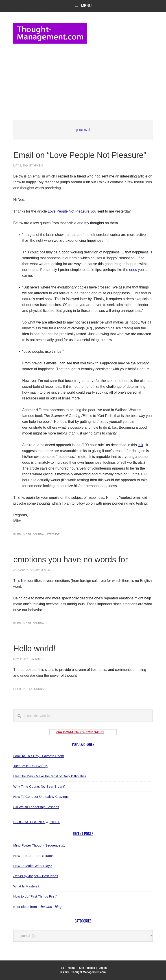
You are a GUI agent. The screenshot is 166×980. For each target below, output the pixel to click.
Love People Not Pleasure (69, 211)
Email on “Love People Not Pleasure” (80, 155)
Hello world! (34, 649)
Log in (103, 968)
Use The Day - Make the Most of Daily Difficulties (50, 776)
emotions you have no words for (70, 560)
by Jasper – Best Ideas (36, 876)
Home (71, 968)
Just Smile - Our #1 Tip (30, 766)
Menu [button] (86, 6)
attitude (53, 534)
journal (39, 534)
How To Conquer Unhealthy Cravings (41, 797)
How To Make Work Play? (32, 866)
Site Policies (87, 968)
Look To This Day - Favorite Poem (39, 756)
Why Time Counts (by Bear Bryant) (39, 786)
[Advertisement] (83, 81)
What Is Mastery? (26, 886)
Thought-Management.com (50, 33)
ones (133, 270)
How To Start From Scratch (33, 856)
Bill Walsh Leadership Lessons (36, 807)
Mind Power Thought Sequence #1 (39, 845)
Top (62, 968)
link (140, 445)
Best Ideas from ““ (38, 907)
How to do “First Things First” (35, 896)
